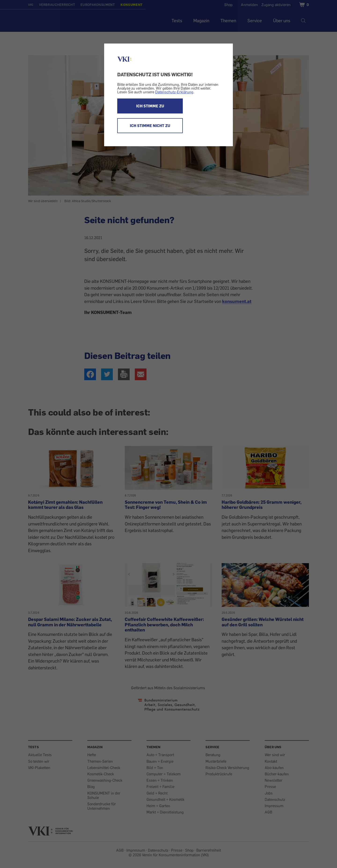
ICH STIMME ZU (150, 106)
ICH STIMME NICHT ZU (150, 126)
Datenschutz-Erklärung (174, 92)
